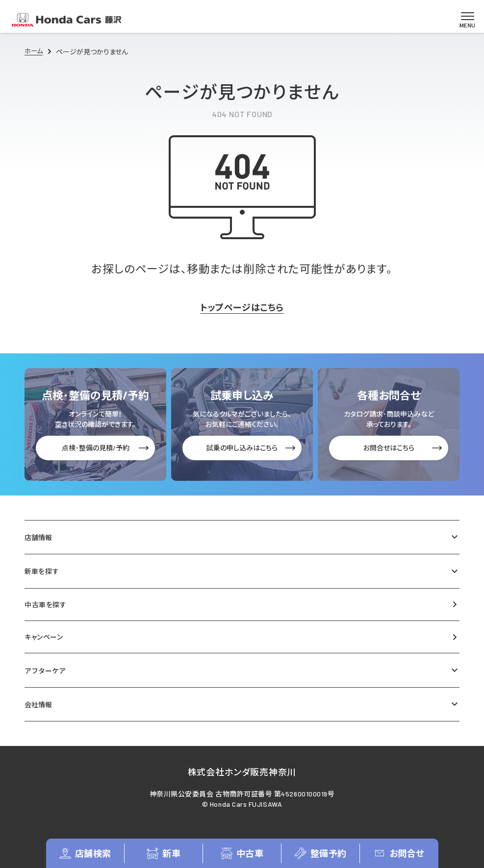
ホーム (34, 52)
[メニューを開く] (464, 20)
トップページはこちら (242, 307)
